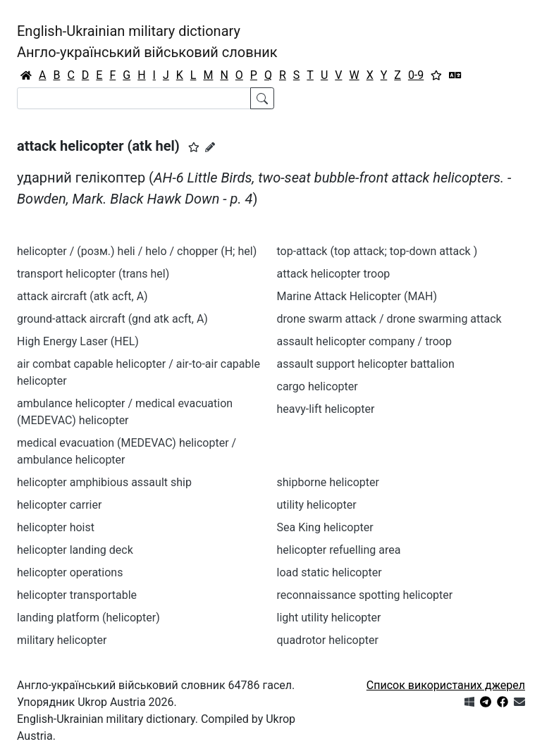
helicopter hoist (56, 527)
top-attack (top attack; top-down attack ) (377, 251)
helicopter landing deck (75, 550)
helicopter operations (70, 572)
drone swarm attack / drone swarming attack (389, 319)
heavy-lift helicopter (326, 409)
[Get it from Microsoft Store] (469, 702)
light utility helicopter (329, 618)
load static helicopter (329, 572)
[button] (194, 147)
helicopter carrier (59, 505)
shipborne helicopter (328, 482)
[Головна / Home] (26, 75)
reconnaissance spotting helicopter (365, 595)
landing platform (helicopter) (88, 618)
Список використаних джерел (446, 685)
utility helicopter (317, 505)
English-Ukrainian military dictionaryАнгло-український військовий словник (147, 42)
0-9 (416, 75)
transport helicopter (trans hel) (93, 274)
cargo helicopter (318, 386)
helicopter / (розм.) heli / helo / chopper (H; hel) (137, 251)
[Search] (134, 98)
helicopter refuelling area (339, 550)
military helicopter (62, 640)
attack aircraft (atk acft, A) (82, 296)
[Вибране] (436, 75)
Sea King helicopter (325, 527)
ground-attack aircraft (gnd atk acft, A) (112, 319)
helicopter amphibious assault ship (104, 482)
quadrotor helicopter (328, 640)
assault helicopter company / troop (364, 341)
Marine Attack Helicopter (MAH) (357, 296)
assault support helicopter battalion (366, 364)
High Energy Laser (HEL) (78, 341)
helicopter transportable (77, 595)
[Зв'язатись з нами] (519, 702)
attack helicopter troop (334, 274)
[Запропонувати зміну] (210, 147)
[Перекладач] (455, 75)
